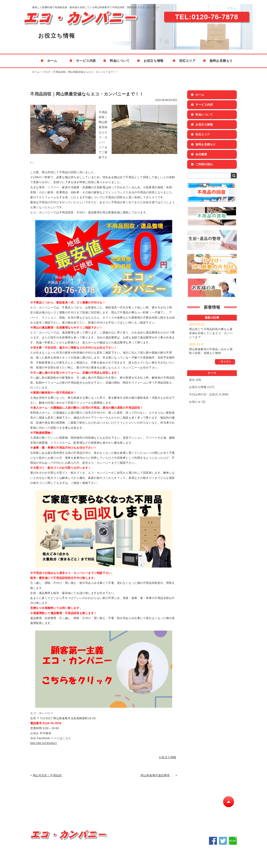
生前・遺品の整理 (102, 812)
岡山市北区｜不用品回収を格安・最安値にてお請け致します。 (50, 775)
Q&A (35, 817)
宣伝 (192, 380)
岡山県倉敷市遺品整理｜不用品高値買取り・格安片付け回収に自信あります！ (158, 775)
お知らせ (195, 402)
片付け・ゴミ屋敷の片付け (143, 812)
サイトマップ (207, 812)
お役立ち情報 (153, 61)
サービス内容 (86, 61)
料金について (120, 61)
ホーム (52, 61)
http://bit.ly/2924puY (44, 743)
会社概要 (201, 154)
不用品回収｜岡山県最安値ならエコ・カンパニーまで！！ (86, 72)
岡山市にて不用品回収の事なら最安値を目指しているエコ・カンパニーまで (211, 333)
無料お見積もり (221, 61)
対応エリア (187, 61)
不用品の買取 (70, 812)
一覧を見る (225, 362)
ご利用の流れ (204, 164)
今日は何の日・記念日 (204, 394)
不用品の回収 (41, 812)
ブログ (46, 72)
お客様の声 (179, 812)
